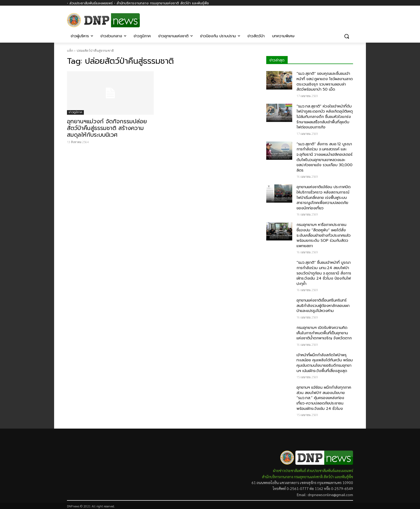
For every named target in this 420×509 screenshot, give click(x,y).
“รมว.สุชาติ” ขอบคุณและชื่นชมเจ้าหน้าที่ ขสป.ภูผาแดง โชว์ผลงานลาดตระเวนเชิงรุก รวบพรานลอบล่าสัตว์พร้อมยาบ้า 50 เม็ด (325, 81)
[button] (347, 36)
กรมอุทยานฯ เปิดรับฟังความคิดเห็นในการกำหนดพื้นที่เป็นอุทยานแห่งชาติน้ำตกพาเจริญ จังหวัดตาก (324, 333)
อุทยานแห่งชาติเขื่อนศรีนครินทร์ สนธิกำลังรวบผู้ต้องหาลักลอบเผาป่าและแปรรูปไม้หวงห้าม (323, 306)
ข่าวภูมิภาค (75, 112)
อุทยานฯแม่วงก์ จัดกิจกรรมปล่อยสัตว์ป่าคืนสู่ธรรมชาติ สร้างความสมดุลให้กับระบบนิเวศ (107, 128)
